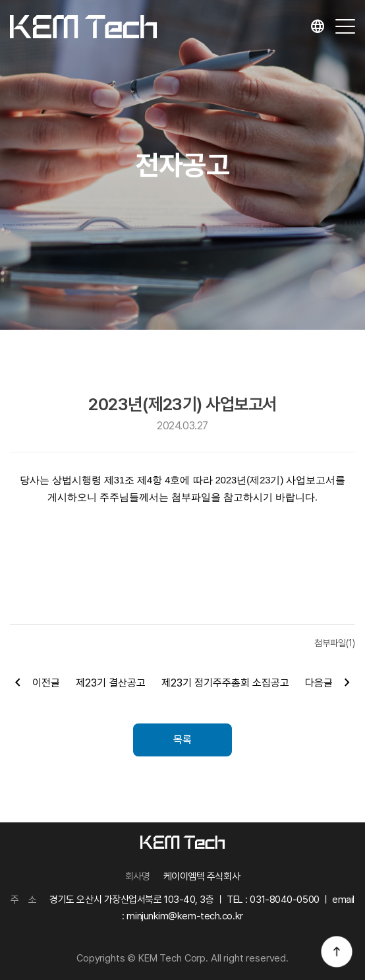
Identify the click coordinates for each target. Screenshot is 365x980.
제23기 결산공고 (111, 683)
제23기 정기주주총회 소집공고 (225, 683)
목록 (182, 740)
